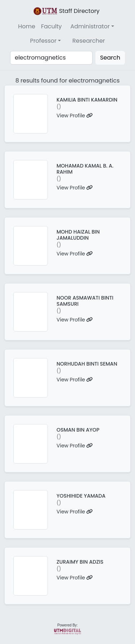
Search (110, 58)
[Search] (51, 58)
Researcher (89, 41)
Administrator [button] (90, 26)
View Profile (75, 116)
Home (27, 26)
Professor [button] (43, 41)
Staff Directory (66, 11)
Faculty (51, 26)
